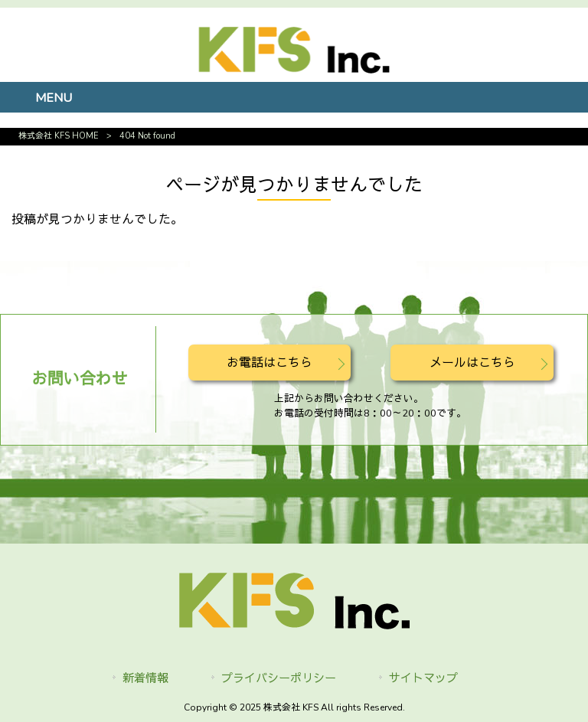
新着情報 (145, 678)
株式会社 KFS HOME (59, 136)
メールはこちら (472, 363)
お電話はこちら (269, 363)
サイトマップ (423, 678)
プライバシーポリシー (279, 678)
